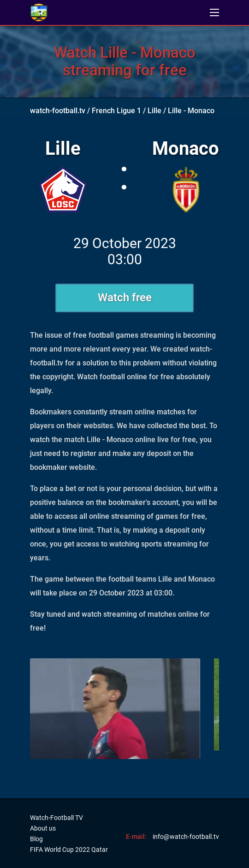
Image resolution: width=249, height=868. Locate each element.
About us (43, 828)
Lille (154, 111)
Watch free (125, 297)
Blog (36, 839)
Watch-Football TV (56, 818)
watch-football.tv (58, 111)
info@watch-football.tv (186, 837)
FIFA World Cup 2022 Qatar (69, 850)
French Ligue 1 (116, 111)
